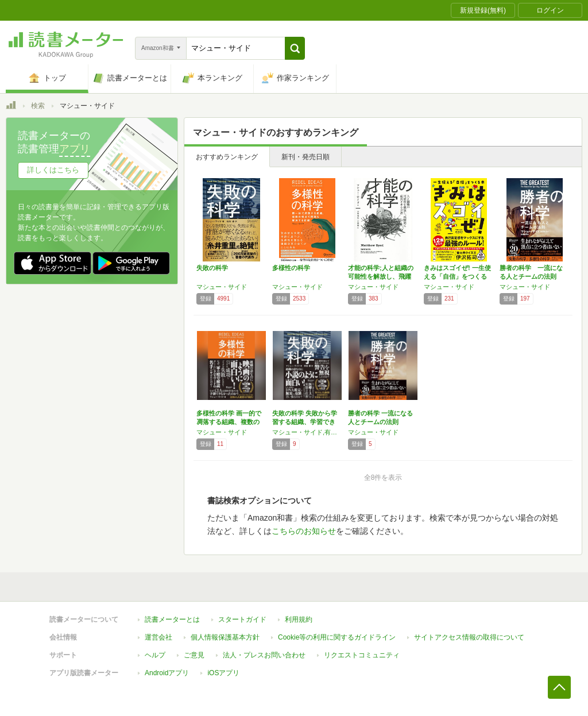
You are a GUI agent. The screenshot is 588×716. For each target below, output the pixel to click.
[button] (295, 48)
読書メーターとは (172, 619)
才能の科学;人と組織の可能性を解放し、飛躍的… (381, 276)
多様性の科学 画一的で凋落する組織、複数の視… (229, 422)
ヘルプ (155, 655)
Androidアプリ (167, 673)
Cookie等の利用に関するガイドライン (337, 637)
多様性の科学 (291, 268)
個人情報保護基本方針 (225, 637)
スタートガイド (242, 619)
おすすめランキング (227, 157)
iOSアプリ (223, 673)
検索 (38, 106)
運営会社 (158, 637)
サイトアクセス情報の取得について (469, 637)
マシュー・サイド (222, 287)
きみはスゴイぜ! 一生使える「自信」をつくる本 (457, 276)
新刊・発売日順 (305, 157)
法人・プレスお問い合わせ (264, 655)
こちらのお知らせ (304, 531)
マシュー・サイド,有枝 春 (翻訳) (307, 432)
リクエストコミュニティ (362, 655)
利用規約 (299, 619)
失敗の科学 (212, 268)
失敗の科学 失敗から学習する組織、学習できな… (305, 422)
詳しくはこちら (53, 170)
